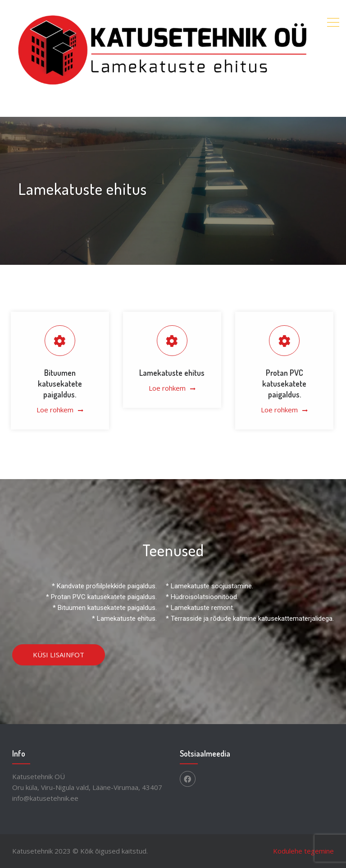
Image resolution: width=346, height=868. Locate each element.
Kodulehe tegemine (303, 851)
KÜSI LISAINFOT (59, 655)
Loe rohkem (55, 410)
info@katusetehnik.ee (45, 798)
